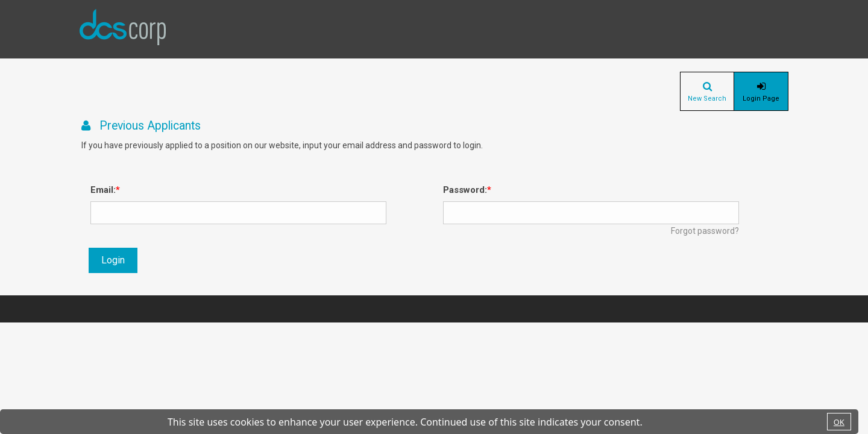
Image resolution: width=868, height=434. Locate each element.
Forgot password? (705, 231)
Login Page (761, 99)
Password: (465, 190)
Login (113, 260)
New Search (707, 99)
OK (839, 422)
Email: (103, 190)
